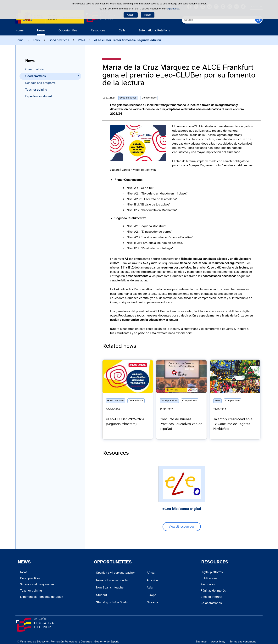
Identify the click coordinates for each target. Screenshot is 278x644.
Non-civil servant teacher (113, 580)
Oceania (152, 602)
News (41, 30)
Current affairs (35, 69)
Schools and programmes (37, 584)
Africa (151, 573)
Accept (131, 15)
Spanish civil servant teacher (115, 573)
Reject (148, 15)
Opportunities (68, 30)
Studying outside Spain (112, 602)
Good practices (59, 40)
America (152, 580)
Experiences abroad (39, 96)
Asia (150, 588)
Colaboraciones (211, 603)
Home (19, 30)
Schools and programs (40, 83)
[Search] (259, 20)
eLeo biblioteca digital (182, 509)
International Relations (155, 30)
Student (102, 595)
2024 (82, 40)
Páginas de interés (213, 591)
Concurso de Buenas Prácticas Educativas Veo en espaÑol (181, 424)
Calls (122, 30)
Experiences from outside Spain (42, 597)
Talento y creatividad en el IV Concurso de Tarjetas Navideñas (233, 424)
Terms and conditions (243, 642)
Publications (209, 578)
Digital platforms (212, 572)
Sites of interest (211, 597)
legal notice (173, 9)
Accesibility (218, 642)
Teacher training (36, 90)
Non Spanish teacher (110, 588)
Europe (152, 595)
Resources (98, 30)
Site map (201, 642)
